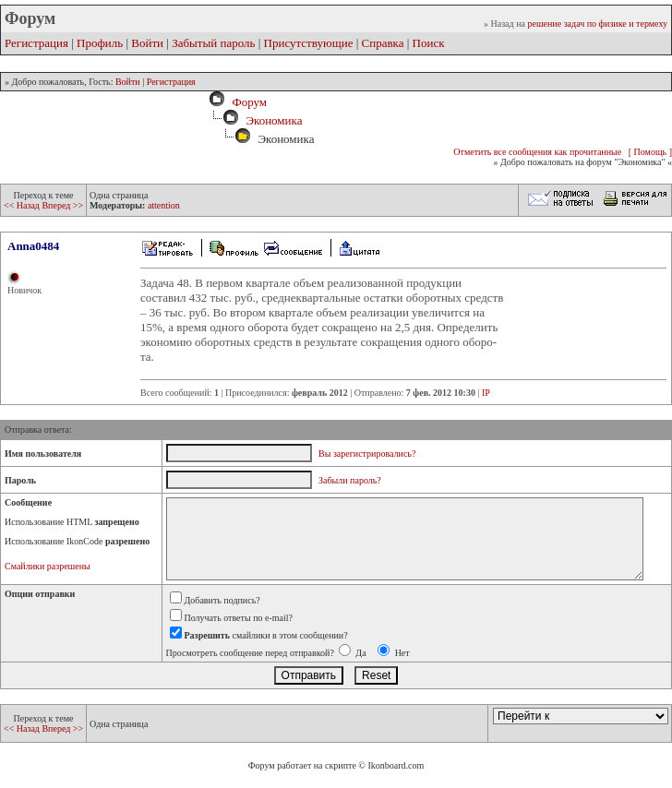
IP (486, 393)
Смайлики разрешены (48, 566)
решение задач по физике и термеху (597, 24)
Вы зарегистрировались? (367, 454)
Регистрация (36, 43)
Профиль (100, 43)
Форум (246, 102)
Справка (383, 43)
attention (164, 205)
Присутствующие (309, 43)
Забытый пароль (213, 43)
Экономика (274, 120)
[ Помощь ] (650, 152)
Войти (147, 43)
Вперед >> (62, 205)
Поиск (429, 43)
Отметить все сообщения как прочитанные (537, 152)
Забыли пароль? (350, 480)
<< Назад (23, 205)
